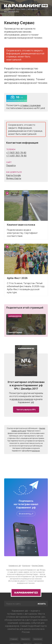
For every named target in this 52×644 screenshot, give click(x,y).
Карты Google (14, 175)
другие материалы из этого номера (26, 395)
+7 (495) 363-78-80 (16, 156)
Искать (42, 604)
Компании (38, 639)
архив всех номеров (22, 399)
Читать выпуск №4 (26, 409)
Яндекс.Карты (14, 178)
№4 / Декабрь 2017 (12, 11)
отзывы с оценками (30, 105)
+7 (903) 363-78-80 (16, 153)
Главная (14, 639)
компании (36, 451)
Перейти (11, 165)
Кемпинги (25, 639)
